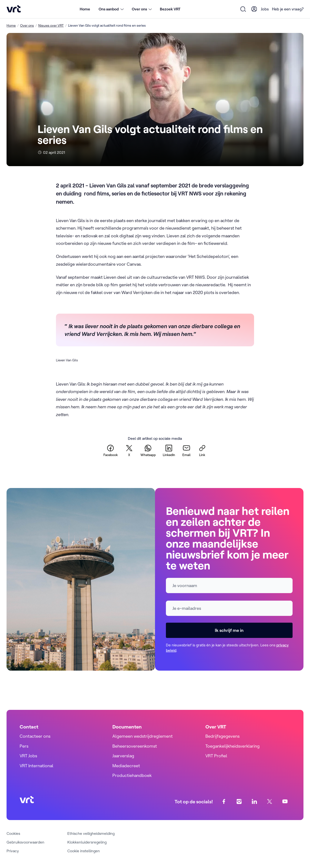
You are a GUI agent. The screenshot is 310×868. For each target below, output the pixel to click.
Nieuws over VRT (51, 25)
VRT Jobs (28, 756)
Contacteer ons (35, 736)
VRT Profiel (216, 756)
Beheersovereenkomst (135, 746)
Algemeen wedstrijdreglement (143, 736)
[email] (186, 450)
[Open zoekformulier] (243, 9)
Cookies (13, 833)
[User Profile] (254, 9)
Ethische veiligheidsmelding (91, 833)
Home (85, 9)
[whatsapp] (148, 450)
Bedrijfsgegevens (222, 736)
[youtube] (285, 802)
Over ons (27, 25)
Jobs (265, 9)
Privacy (13, 851)
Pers (24, 746)
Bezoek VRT (170, 9)
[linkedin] (169, 450)
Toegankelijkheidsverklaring (232, 746)
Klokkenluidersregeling (87, 842)
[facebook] (111, 450)
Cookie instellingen (84, 851)
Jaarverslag (123, 756)
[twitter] (129, 450)
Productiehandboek (132, 775)
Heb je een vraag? (288, 9)
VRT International (36, 766)
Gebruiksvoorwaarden (25, 842)
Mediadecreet (126, 766)
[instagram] (239, 802)
